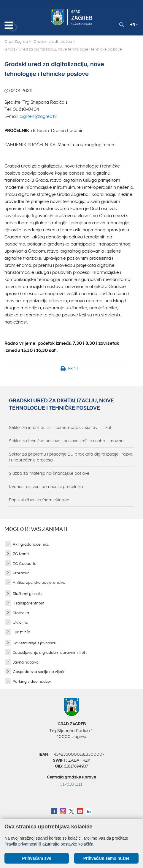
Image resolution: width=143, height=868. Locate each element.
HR (134, 25)
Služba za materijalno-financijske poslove (49, 473)
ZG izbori (21, 554)
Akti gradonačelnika (31, 544)
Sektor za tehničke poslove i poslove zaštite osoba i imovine (66, 441)
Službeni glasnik (27, 594)
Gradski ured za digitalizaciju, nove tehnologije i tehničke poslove (61, 404)
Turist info (22, 632)
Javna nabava (26, 662)
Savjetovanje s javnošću (35, 643)
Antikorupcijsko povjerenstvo (39, 582)
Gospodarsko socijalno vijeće (39, 672)
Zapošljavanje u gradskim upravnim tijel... (50, 652)
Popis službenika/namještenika (39, 500)
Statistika (21, 613)
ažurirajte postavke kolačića (68, 844)
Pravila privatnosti (21, 844)
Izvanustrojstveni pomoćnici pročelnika (46, 487)
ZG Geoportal (25, 564)
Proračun (21, 573)
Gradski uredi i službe (53, 42)
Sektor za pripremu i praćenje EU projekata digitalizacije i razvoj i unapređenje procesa (71, 457)
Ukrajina (20, 622)
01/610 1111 (71, 784)
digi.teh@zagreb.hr (38, 116)
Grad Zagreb (16, 42)
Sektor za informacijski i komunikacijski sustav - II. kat (60, 428)
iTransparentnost (28, 603)
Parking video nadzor (32, 681)
